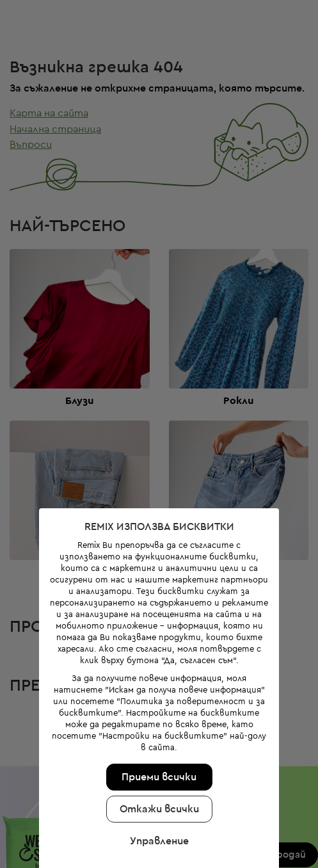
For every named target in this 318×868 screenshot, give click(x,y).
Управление (156, 808)
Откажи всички (156, 776)
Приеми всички (156, 744)
